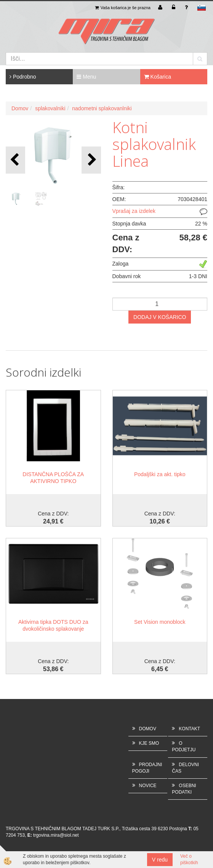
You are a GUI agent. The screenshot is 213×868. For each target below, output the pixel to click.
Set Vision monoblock (160, 622)
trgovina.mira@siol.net (56, 835)
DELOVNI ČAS (185, 768)
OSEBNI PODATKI (184, 789)
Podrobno (23, 77)
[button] (91, 160)
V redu (160, 860)
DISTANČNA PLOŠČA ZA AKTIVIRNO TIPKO (53, 478)
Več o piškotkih (189, 859)
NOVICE (148, 786)
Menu (86, 77)
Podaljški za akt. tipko (160, 474)
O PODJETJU (184, 746)
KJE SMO (149, 743)
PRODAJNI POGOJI (147, 768)
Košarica (158, 77)
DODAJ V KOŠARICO (160, 317)
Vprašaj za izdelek (134, 211)
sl (202, 8)
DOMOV (148, 729)
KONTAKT (189, 729)
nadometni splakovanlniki (102, 108)
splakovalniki (50, 108)
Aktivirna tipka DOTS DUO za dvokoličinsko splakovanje (53, 625)
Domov (20, 108)
